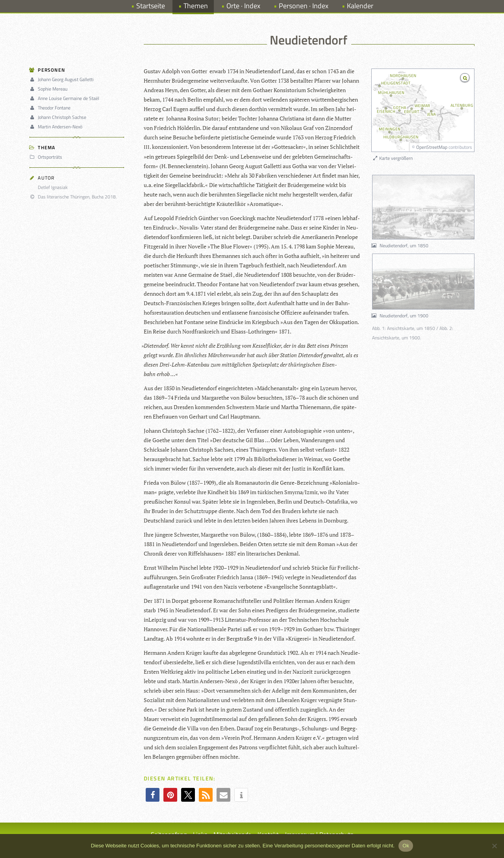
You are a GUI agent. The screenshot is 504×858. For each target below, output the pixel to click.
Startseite (151, 6)
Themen (196, 6)
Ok (406, 846)
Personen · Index (304, 6)
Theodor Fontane (51, 108)
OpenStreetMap (432, 147)
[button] (153, 795)
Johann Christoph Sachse (59, 117)
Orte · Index (243, 6)
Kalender (360, 6)
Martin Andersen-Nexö (57, 127)
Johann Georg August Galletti (63, 79)
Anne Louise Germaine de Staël (66, 98)
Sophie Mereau (50, 89)
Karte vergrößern (392, 158)
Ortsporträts (47, 157)
